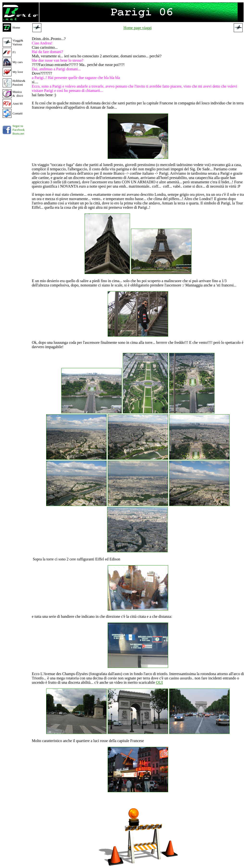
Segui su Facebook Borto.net (19, 130)
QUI (159, 682)
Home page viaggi (138, 28)
